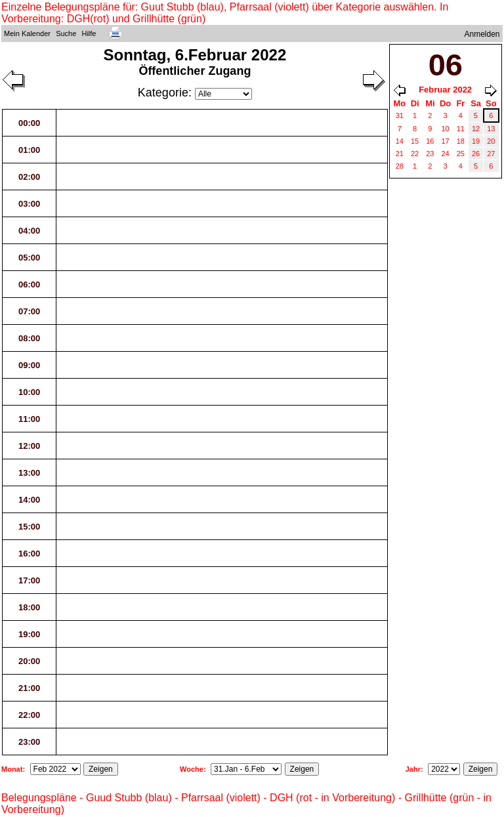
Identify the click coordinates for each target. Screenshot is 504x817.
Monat (12, 769)
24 (446, 154)
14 (400, 141)
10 (446, 129)
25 (461, 154)
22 (415, 154)
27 (491, 154)
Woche (192, 769)
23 (430, 154)
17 (446, 141)
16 (430, 141)
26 (476, 154)
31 (400, 115)
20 (491, 141)
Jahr (413, 769)
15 (415, 141)
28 (400, 166)
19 (476, 141)
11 (461, 129)
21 (400, 154)
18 (461, 141)
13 (491, 129)
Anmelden (482, 34)
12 (476, 129)
